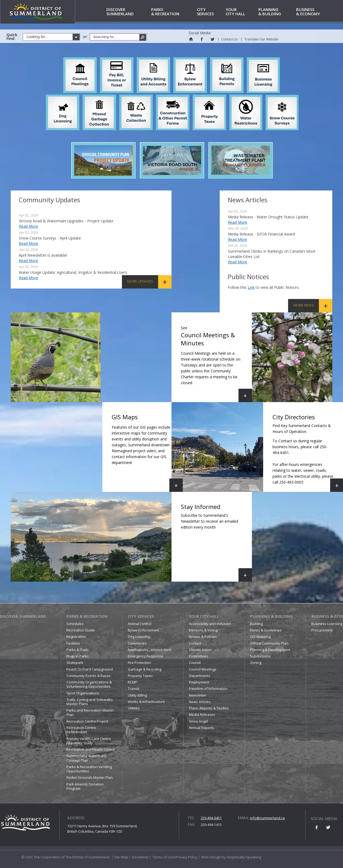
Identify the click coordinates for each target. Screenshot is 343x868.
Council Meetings (203, 669)
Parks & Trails (78, 650)
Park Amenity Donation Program (85, 786)
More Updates (140, 281)
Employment (199, 682)
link (251, 287)
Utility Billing (137, 695)
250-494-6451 (211, 818)
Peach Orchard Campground (90, 669)
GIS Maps (147, 452)
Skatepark (75, 663)
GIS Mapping (260, 637)
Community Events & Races (88, 676)
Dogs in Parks (78, 656)
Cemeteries (137, 643)
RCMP (133, 682)
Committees (199, 656)
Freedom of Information (208, 689)
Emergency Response (146, 656)
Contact (195, 643)
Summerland (128, 12)
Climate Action (200, 650)
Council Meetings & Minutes (216, 363)
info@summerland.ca (267, 818)
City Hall (241, 12)
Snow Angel (198, 721)
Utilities (134, 708)
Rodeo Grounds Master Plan (90, 777)
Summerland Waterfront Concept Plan (86, 758)
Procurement (322, 630)
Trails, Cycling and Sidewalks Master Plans (90, 702)
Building (256, 624)
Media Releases (202, 714)
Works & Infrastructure (146, 702)
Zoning (256, 663)
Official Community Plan (269, 643)
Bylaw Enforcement (143, 630)
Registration (76, 637)
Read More (28, 226)
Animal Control (140, 624)
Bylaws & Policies (203, 637)
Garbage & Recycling (145, 669)
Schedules (75, 624)
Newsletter (198, 695)
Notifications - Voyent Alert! (150, 650)
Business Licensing (327, 624)
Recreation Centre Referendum (81, 730)
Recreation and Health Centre (91, 749)
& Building (276, 12)
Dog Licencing (139, 637)
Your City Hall (204, 616)
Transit (133, 689)
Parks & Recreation (87, 616)
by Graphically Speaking (241, 857)
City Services (141, 616)
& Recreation (173, 12)
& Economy (315, 12)
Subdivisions (260, 656)
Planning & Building (271, 616)
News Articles (200, 702)
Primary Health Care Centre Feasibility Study (89, 741)
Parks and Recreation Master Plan (90, 712)
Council (195, 663)
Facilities (73, 643)
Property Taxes (140, 676)
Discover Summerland (23, 616)
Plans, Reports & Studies (209, 708)
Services (210, 12)
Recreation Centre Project (87, 721)
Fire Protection (139, 663)
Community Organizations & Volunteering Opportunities (89, 684)
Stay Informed (216, 542)
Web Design (211, 857)
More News (304, 305)
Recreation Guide (81, 630)
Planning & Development (270, 650)
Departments (200, 676)
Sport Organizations (83, 693)
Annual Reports (202, 728)
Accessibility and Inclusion (210, 624)
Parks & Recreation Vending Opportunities (89, 769)
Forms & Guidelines (266, 630)
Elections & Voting (203, 630)
